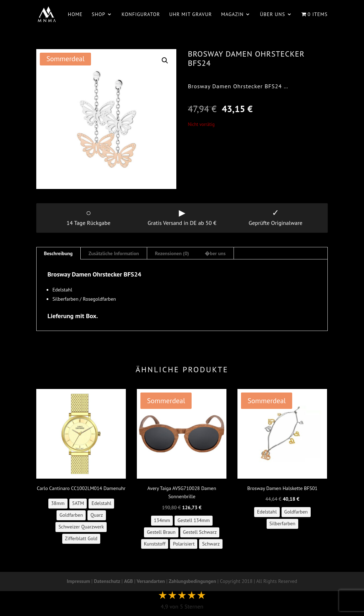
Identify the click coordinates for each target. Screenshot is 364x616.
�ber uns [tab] (215, 253)
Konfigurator (141, 15)
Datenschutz (107, 581)
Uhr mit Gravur (191, 15)
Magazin (232, 15)
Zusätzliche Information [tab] (114, 253)
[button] (165, 60)
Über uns (272, 15)
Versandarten (151, 581)
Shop (98, 15)
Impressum (78, 581)
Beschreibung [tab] (58, 253)
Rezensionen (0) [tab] (172, 253)
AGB (129, 581)
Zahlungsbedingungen (192, 581)
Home (75, 15)
